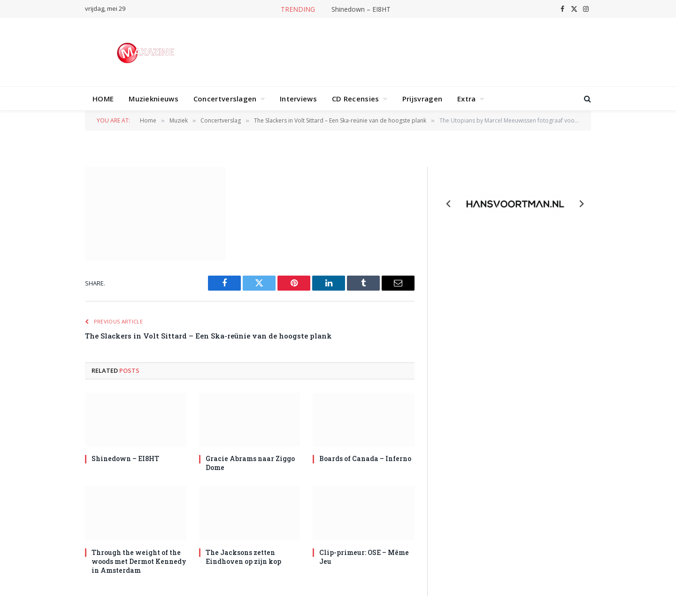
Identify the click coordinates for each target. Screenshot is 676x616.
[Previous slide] (449, 204)
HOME (103, 99)
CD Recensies (356, 99)
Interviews (298, 99)
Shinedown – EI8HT (361, 9)
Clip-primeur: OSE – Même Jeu (364, 557)
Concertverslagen (225, 99)
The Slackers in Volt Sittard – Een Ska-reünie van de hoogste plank (208, 336)
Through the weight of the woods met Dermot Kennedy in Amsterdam (139, 561)
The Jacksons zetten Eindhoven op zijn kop (243, 557)
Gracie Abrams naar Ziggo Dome (250, 463)
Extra (467, 99)
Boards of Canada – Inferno (365, 458)
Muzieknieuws (154, 99)
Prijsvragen (422, 99)
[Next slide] (581, 204)
